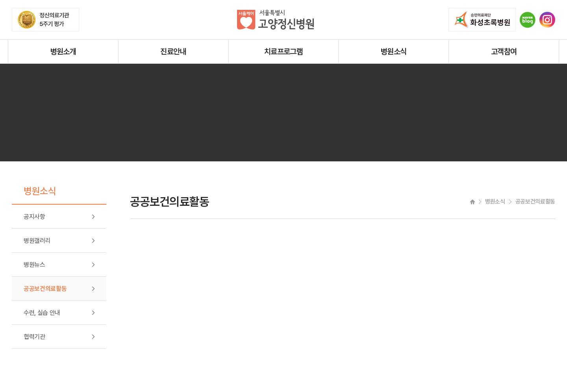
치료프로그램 (283, 52)
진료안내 (173, 52)
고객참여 (504, 52)
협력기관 (34, 337)
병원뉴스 (34, 265)
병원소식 (394, 52)
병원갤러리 (37, 241)
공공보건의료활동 (45, 289)
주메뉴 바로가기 (0, 0)
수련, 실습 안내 (42, 313)
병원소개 (63, 52)
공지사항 (34, 217)
